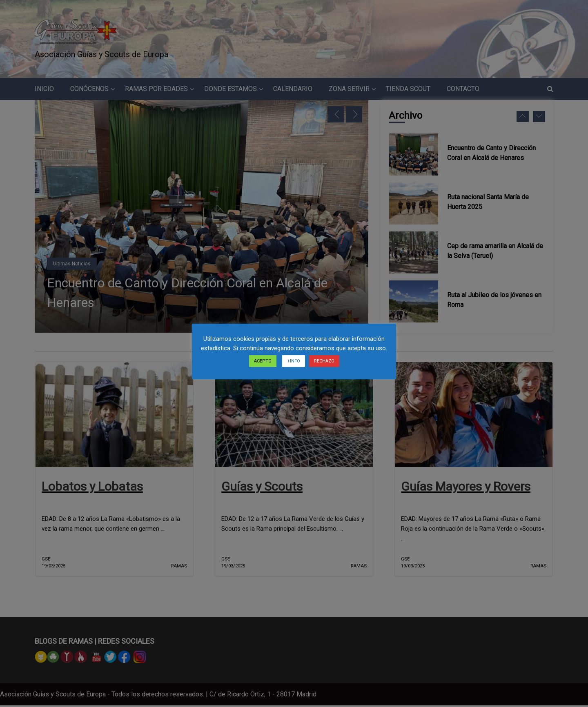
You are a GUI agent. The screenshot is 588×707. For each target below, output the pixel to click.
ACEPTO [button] (263, 361)
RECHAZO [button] (324, 361)
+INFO (294, 361)
